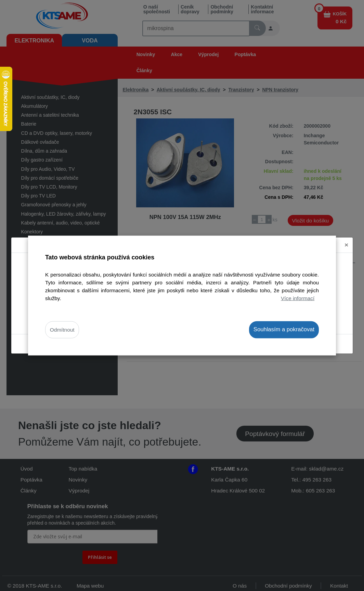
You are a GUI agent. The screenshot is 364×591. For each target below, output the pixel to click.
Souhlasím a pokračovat (284, 329)
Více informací (298, 298)
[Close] (346, 245)
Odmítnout (62, 330)
